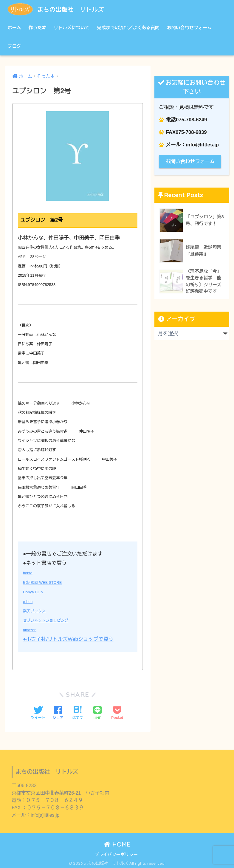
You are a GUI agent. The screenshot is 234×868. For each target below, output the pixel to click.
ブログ (14, 46)
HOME (117, 843)
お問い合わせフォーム (189, 28)
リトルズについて (72, 28)
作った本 (37, 28)
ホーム (14, 28)
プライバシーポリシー (116, 853)
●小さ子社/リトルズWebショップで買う (69, 638)
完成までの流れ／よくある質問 (128, 28)
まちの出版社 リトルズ (61, 9)
